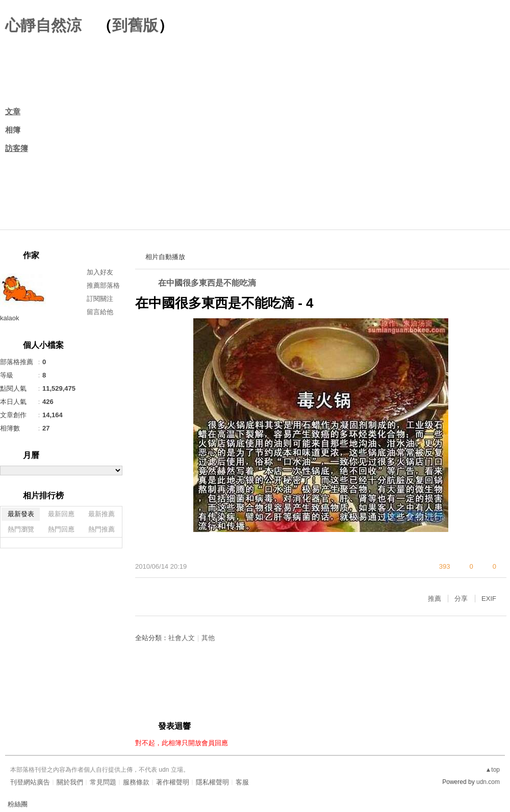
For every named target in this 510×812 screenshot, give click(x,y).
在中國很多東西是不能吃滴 (207, 283)
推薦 (435, 599)
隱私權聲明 (212, 782)
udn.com (488, 782)
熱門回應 (61, 529)
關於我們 (70, 782)
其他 (208, 638)
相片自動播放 (165, 257)
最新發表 (21, 514)
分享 (461, 599)
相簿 (13, 130)
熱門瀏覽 (21, 529)
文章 (13, 111)
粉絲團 (18, 804)
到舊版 (135, 25)
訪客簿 (17, 148)
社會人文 (182, 638)
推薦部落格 (103, 285)
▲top (492, 770)
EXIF (489, 599)
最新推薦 (101, 514)
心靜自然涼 (43, 25)
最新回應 (61, 514)
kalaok (10, 318)
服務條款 (136, 782)
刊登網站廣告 (30, 782)
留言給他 (100, 312)
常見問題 (103, 782)
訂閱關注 (100, 299)
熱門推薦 (101, 529)
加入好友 (100, 272)
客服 (242, 782)
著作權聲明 (173, 782)
